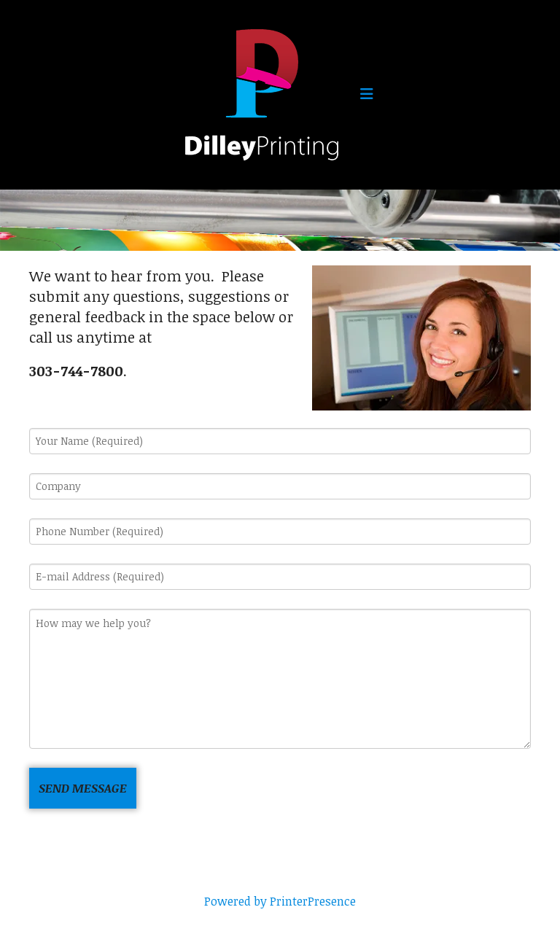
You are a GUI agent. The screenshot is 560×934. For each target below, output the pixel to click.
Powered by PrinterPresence (280, 901)
